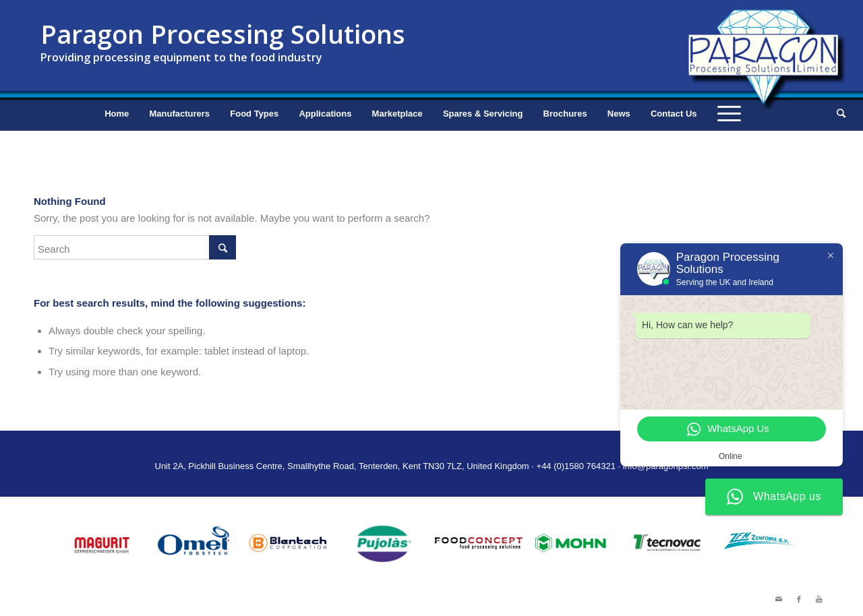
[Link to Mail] (779, 599)
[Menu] (729, 114)
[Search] (837, 114)
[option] (101, 543)
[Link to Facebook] (799, 599)
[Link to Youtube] (819, 599)
